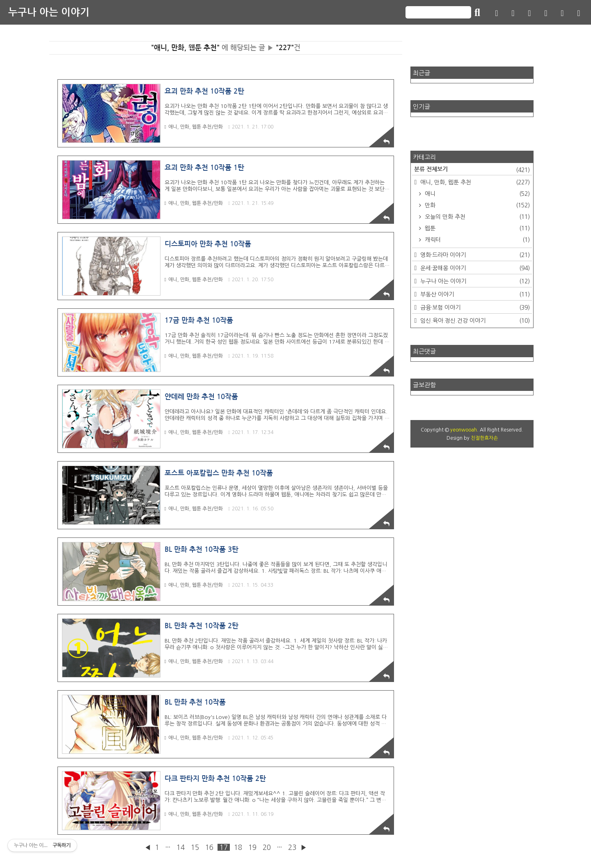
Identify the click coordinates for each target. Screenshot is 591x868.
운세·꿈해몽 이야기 (474, 268)
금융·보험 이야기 (474, 308)
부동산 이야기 (474, 294)
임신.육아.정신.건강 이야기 (474, 321)
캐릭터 (476, 240)
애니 (476, 194)
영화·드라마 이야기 (474, 255)
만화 (476, 205)
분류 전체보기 (472, 170)
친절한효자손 (484, 438)
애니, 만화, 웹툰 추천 (474, 182)
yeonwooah (464, 430)
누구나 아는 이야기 (49, 12)
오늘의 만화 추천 (476, 217)
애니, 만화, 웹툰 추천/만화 (194, 127)
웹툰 (476, 228)
